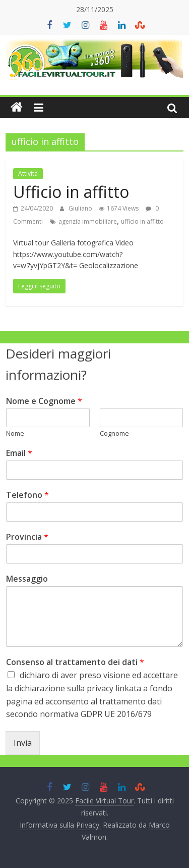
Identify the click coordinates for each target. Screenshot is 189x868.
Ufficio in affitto (71, 192)
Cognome (114, 433)
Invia (23, 743)
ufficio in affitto (142, 221)
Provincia (27, 537)
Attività (28, 173)
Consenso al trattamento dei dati (75, 662)
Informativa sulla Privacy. (60, 825)
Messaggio (27, 579)
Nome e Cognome (44, 401)
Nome (15, 433)
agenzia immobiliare (88, 221)
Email (19, 453)
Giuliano (81, 208)
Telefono (27, 495)
